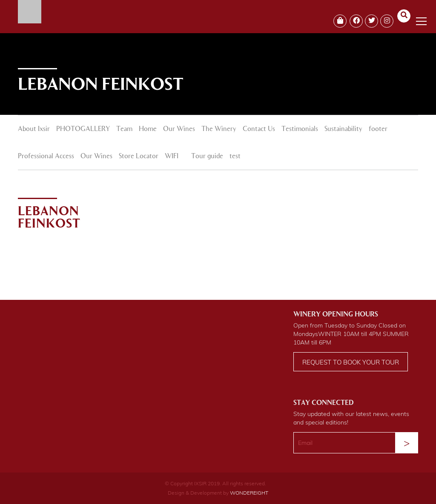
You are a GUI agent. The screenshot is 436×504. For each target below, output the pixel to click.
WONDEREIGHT (249, 493)
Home (148, 129)
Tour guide (207, 157)
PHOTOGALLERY (83, 129)
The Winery (219, 129)
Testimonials (300, 129)
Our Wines (179, 129)
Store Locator (139, 157)
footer (378, 129)
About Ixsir (34, 129)
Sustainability (343, 129)
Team (124, 129)
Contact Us (259, 129)
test (235, 157)
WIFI (172, 157)
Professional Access (46, 157)
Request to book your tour (351, 362)
